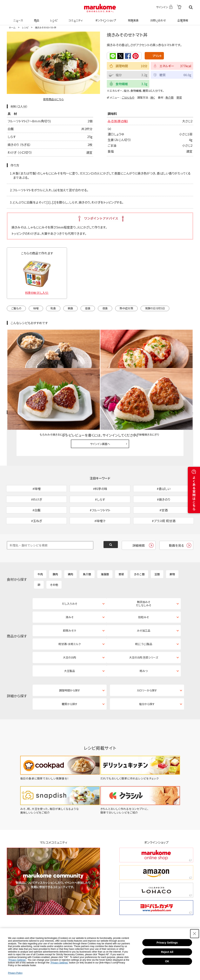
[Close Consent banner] (195, 934)
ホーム (12, 27)
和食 (53, 308)
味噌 (36, 308)
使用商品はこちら (53, 99)
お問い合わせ (157, 18)
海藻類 (105, 553)
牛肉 (40, 553)
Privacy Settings (167, 943)
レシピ (53, 18)
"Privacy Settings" (17, 960)
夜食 (105, 308)
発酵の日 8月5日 (155, 308)
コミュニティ (75, 18)
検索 (191, 7)
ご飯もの (16, 308)
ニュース (18, 18)
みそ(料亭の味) (118, 121)
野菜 (179, 97)
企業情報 (182, 18)
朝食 (70, 308)
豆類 (157, 553)
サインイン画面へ (100, 403)
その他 (54, 564)
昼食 (88, 308)
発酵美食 (133, 18)
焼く (153, 97)
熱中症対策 (126, 308)
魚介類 (170, 97)
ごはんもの (128, 97)
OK (167, 961)
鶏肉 (70, 553)
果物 (172, 553)
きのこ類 (139, 553)
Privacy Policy (15, 973)
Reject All (167, 952)
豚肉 (55, 553)
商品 (36, 18)
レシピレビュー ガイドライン (179, 371)
